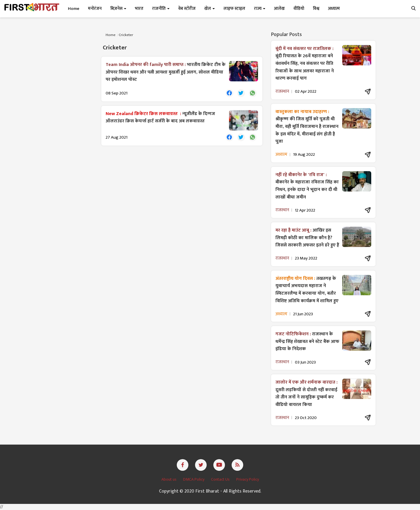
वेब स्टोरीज (187, 9)
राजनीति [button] (161, 9)
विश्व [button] (316, 9)
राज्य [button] (260, 9)
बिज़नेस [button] (118, 9)
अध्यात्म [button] (334, 9)
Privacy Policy (248, 479)
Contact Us (221, 479)
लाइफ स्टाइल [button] (234, 9)
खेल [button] (210, 9)
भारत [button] (139, 9)
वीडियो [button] (299, 9)
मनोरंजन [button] (95, 9)
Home (74, 9)
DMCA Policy (194, 479)
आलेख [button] (279, 9)
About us (169, 479)
